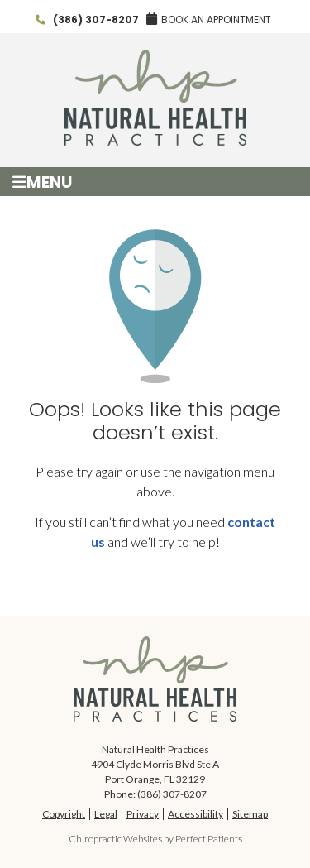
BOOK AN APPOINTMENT (209, 19)
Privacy (143, 814)
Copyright (64, 814)
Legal (106, 814)
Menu (42, 182)
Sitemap (250, 814)
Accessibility (196, 814)
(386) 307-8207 (96, 19)
